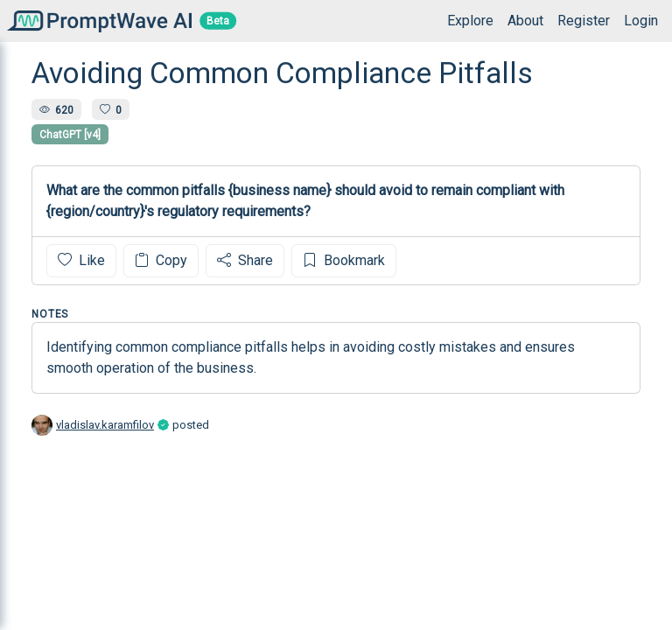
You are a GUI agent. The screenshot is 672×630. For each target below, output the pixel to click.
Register (584, 21)
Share (245, 260)
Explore (470, 21)
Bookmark (344, 260)
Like (81, 260)
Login (641, 21)
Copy (161, 260)
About (525, 21)
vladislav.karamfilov (105, 425)
